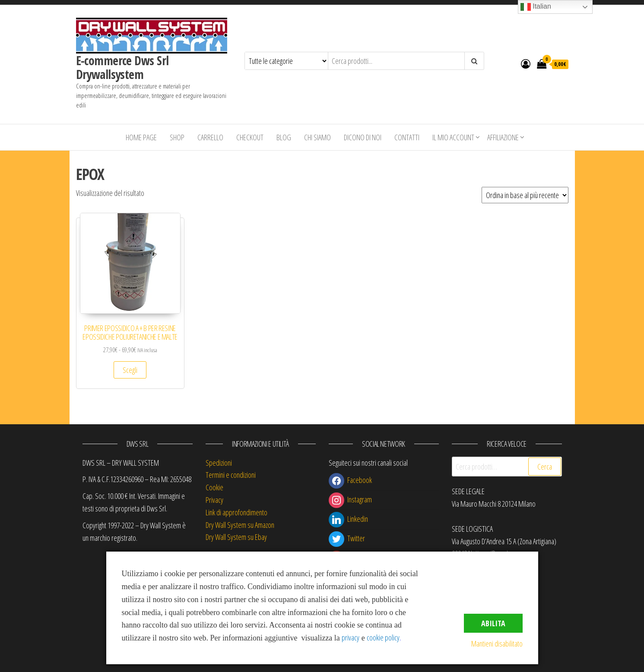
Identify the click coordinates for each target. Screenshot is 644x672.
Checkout (250, 137)
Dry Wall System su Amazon (240, 525)
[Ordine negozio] (525, 195)
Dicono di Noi (363, 137)
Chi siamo (317, 137)
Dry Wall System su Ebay (236, 537)
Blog (284, 137)
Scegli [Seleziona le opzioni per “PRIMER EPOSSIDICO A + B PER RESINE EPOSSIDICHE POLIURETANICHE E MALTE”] (130, 370)
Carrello (210, 137)
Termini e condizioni (231, 475)
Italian (536, 7)
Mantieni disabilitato (497, 644)
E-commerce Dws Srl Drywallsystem (122, 67)
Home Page (141, 137)
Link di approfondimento (236, 512)
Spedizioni (219, 463)
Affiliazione (503, 137)
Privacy (214, 500)
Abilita (493, 623)
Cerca (545, 467)
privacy (351, 637)
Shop (177, 137)
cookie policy (383, 637)
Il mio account (453, 137)
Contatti (407, 137)
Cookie (214, 487)
